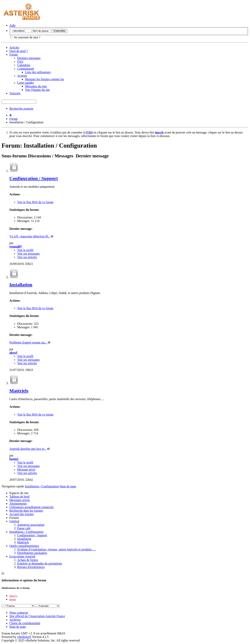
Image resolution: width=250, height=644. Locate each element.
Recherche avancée (21, 109)
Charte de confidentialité (25, 623)
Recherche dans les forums (26, 511)
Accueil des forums (21, 514)
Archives (15, 620)
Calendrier (24, 65)
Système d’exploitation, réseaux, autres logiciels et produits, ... (56, 549)
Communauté (26, 69)
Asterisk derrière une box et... (28, 449)
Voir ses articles (27, 257)
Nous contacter (19, 613)
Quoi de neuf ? (19, 51)
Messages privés (20, 500)
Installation (21, 285)
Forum (14, 55)
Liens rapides (26, 83)
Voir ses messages (28, 254)
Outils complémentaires (24, 546)
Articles (14, 47)
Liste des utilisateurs (38, 72)
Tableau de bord (19, 497)
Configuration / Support (34, 178)
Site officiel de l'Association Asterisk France (37, 616)
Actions (22, 76)
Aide (12, 25)
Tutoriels (15, 93)
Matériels (19, 391)
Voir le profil (25, 250)
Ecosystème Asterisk (22, 556)
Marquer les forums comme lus (45, 79)
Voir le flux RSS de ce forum (35, 202)
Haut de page (68, 486)
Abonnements (18, 504)
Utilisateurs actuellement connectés (32, 507)
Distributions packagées (32, 553)
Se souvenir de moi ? (25, 37)
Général (14, 521)
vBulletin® (24, 637)
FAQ (20, 62)
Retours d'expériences (31, 567)
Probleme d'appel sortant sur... (28, 342)
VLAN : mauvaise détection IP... (30, 236)
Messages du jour (36, 86)
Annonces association (31, 525)
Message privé (26, 469)
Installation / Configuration (26, 532)
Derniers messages (29, 58)
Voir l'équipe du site (37, 90)
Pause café (24, 528)
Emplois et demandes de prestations (40, 563)
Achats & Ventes (28, 560)
